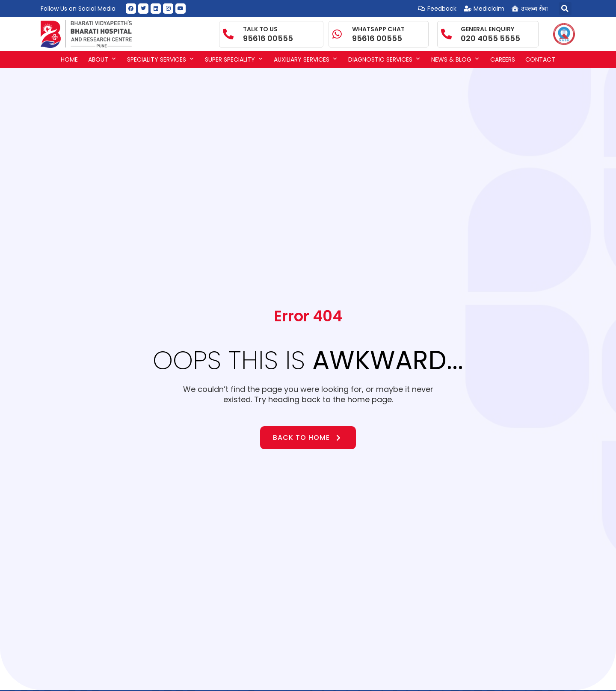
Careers (503, 59)
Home (69, 59)
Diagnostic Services (385, 59)
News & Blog (456, 59)
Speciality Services (161, 59)
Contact (540, 59)
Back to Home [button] (308, 437)
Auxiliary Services (306, 59)
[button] (565, 9)
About (102, 59)
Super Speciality (234, 59)
